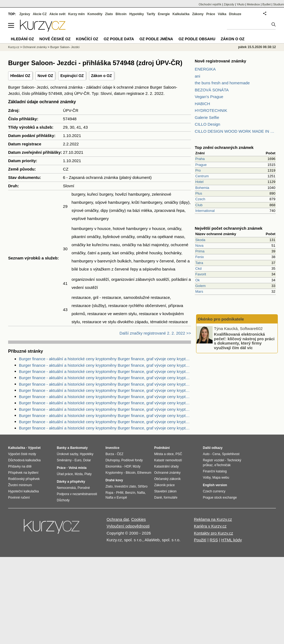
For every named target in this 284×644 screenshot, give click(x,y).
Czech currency (214, 491)
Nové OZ (45, 76)
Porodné (84, 488)
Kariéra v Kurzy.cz (210, 526)
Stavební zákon (165, 491)
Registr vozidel (214, 460)
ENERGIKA (205, 69)
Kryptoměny (114, 473)
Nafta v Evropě (116, 498)
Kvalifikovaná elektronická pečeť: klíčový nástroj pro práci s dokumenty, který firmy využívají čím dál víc (244, 341)
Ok (198, 280)
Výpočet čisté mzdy (22, 454)
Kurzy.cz (14, 47)
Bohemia (202, 188)
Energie (164, 14)
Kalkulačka (181, 14)
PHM (120, 493)
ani (197, 76)
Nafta (141, 493)
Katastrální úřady (166, 466)
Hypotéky (137, 14)
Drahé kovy (114, 480)
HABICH (202, 104)
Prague (201, 165)
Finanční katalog (215, 471)
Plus (199, 193)
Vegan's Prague (209, 97)
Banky (62, 448)
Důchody (63, 500)
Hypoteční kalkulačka (23, 491)
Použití (200, 540)
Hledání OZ (20, 76)
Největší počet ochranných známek (229, 228)
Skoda (200, 240)
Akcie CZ (40, 14)
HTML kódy (232, 540)
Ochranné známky (35, 47)
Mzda (79, 474)
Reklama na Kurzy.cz (213, 519)
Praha (200, 159)
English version (215, 485)
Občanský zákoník (167, 479)
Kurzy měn (76, 14)
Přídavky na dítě (20, 466)
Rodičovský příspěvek (24, 479)
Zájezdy (229, 4)
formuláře (171, 498)
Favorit (201, 274)
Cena (216, 454)
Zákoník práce (164, 485)
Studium (279, 4)
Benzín (130, 493)
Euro (78, 460)
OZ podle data (119, 39)
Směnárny (64, 460)
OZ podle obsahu (197, 39)
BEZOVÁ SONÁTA (212, 90)
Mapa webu (221, 478)
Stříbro (143, 486)
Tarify (151, 14)
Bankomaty (79, 448)
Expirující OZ (72, 76)
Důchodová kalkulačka (24, 460)
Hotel (199, 182)
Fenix (200, 257)
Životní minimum (20, 485)
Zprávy (25, 14)
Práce (211, 14)
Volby (207, 478)
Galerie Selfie (207, 117)
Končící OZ (87, 39)
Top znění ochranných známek (224, 147)
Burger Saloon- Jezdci (65, 47)
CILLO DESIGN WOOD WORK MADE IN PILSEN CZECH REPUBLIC (235, 131)
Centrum (202, 176)
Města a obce (164, 454)
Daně (158, 498)
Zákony (198, 14)
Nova (199, 246)
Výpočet (34, 448)
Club (199, 205)
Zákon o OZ (102, 76)
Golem (200, 286)
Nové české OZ (55, 39)
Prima (200, 251)
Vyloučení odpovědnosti (128, 526)
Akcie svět (57, 14)
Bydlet (267, 4)
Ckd (198, 268)
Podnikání (162, 448)
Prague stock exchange (220, 498)
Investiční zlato (125, 486)
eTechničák (223, 465)
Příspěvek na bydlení (23, 473)
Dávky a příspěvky (71, 482)
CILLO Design (207, 124)
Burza (110, 454)
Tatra (199, 263)
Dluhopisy (113, 460)
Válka (222, 14)
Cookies (138, 519)
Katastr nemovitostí (168, 460)
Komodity (95, 14)
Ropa (109, 493)
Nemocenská (66, 488)
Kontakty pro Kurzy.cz (214, 533)
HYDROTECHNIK (211, 110)
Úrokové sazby (67, 454)
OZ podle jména (156, 39)
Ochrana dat (118, 519)
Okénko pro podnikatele (221, 319)
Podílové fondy (132, 460)
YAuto (241, 4)
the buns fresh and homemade (222, 83)
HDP (128, 466)
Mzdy (137, 466)
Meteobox (253, 4)
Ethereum (144, 473)
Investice (112, 448)
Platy (88, 474)
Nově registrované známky (220, 61)
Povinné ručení (19, 498)
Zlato (109, 14)
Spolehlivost (231, 454)
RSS (214, 540)
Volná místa (77, 468)
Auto (206, 454)
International (205, 211)
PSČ (179, 454)
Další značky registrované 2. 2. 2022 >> (155, 333)
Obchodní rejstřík (210, 4)
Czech (200, 199)
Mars (199, 291)
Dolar (87, 460)
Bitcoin (121, 14)
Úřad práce (65, 474)
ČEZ (120, 454)
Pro (198, 170)
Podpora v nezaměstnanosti (77, 494)
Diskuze (235, 14)
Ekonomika (113, 466)
